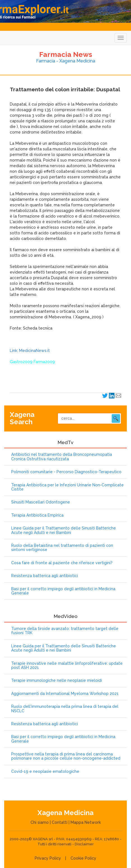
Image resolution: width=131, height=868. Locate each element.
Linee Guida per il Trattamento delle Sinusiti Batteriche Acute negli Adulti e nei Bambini (64, 530)
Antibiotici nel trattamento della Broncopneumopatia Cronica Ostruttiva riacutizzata (62, 457)
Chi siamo (40, 822)
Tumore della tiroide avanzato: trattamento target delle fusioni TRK (65, 631)
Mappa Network (86, 822)
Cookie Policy (83, 858)
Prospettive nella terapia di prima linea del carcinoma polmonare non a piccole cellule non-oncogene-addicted (66, 756)
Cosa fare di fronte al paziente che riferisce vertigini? (62, 563)
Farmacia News (66, 54)
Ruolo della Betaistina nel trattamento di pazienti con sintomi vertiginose (62, 548)
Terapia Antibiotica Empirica (37, 515)
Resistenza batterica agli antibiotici (45, 576)
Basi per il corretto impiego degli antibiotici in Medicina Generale (63, 591)
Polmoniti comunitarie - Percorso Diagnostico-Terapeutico (66, 472)
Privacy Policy (48, 858)
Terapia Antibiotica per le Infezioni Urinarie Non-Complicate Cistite (67, 487)
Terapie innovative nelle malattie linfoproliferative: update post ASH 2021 (67, 666)
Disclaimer (84, 844)
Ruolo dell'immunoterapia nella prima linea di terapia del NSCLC (65, 709)
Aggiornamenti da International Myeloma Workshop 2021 (65, 694)
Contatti (60, 822)
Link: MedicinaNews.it (30, 351)
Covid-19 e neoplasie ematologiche (45, 772)
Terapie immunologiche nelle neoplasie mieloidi (57, 681)
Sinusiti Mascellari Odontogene (41, 502)
